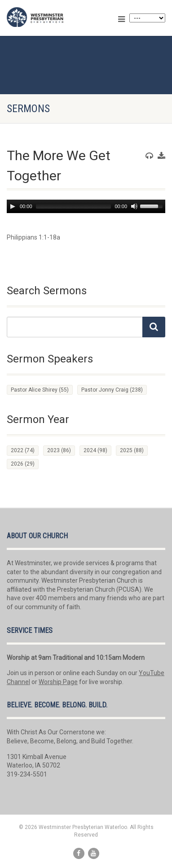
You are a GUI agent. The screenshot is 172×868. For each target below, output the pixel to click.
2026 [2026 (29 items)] (23, 464)
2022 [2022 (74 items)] (23, 450)
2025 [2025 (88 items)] (132, 450)
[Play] (13, 206)
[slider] (74, 206)
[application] (86, 206)
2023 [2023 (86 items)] (59, 450)
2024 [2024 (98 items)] (95, 450)
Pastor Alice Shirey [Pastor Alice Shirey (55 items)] (40, 390)
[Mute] (134, 206)
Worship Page (58, 682)
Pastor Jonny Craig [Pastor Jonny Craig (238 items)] (112, 390)
